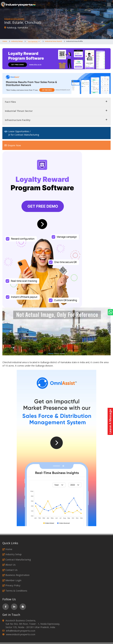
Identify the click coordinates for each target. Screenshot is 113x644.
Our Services (33, 42)
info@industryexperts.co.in (21, 631)
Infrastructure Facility (18, 120)
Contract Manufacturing (17, 559)
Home (5, 41)
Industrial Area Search (53, 41)
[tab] (56, 102)
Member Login (12, 580)
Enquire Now (13, 145)
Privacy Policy (11, 585)
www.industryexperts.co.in (21, 634)
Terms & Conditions (15, 591)
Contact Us (10, 570)
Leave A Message (110, 421)
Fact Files (10, 102)
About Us (9, 565)
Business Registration (16, 575)
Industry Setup (17, 41)
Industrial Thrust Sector (19, 111)
